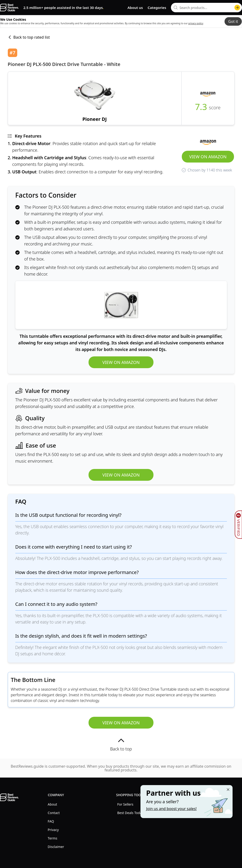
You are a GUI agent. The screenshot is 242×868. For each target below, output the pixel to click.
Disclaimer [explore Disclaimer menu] (56, 847)
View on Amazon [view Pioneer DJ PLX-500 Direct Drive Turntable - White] (208, 157)
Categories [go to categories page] (157, 8)
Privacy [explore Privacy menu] (53, 830)
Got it (233, 21)
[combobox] (206, 8)
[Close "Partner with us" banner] (228, 790)
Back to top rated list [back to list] (29, 37)
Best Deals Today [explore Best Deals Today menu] (130, 813)
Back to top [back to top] (121, 744)
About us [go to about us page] (135, 8)
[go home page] (9, 8)
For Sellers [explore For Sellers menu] (125, 804)
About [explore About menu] (52, 804)
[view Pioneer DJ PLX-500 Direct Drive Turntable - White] (95, 98)
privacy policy (196, 23)
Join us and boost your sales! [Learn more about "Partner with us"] (171, 809)
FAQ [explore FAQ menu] (51, 821)
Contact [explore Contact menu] (54, 813)
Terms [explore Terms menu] (52, 838)
